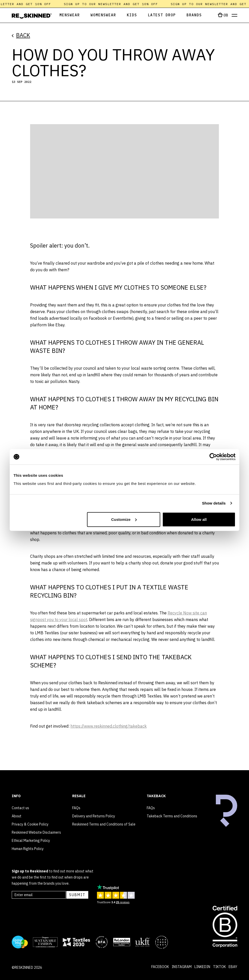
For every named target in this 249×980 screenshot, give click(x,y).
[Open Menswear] (66, 15)
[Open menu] (234, 15)
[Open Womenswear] (103, 15)
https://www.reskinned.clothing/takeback (109, 726)
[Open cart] (223, 15)
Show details (214, 503)
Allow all (199, 519)
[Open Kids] (132, 15)
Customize (124, 519)
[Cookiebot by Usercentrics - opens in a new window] (213, 457)
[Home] (32, 16)
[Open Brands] (194, 15)
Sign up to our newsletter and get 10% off (113, 4)
